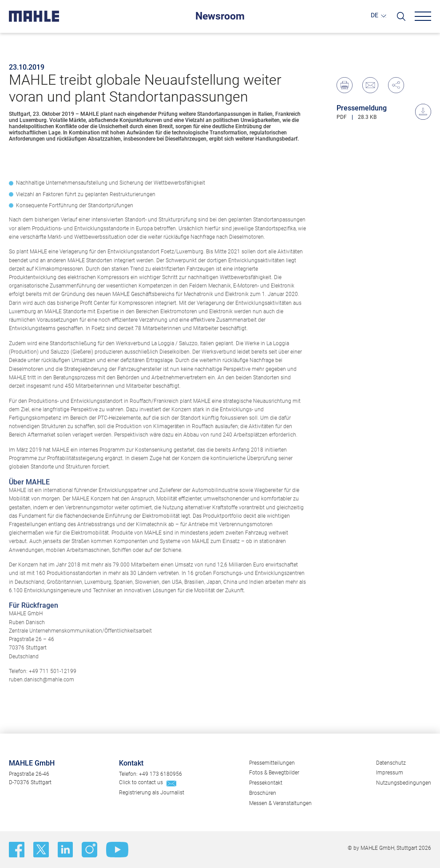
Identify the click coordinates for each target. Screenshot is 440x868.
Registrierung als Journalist (152, 793)
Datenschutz (391, 763)
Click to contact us (141, 782)
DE (375, 15)
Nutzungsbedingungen (404, 783)
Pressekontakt (266, 783)
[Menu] (423, 16)
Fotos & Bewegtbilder (274, 773)
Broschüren (263, 793)
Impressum (390, 773)
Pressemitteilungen (272, 763)
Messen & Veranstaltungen (280, 803)
